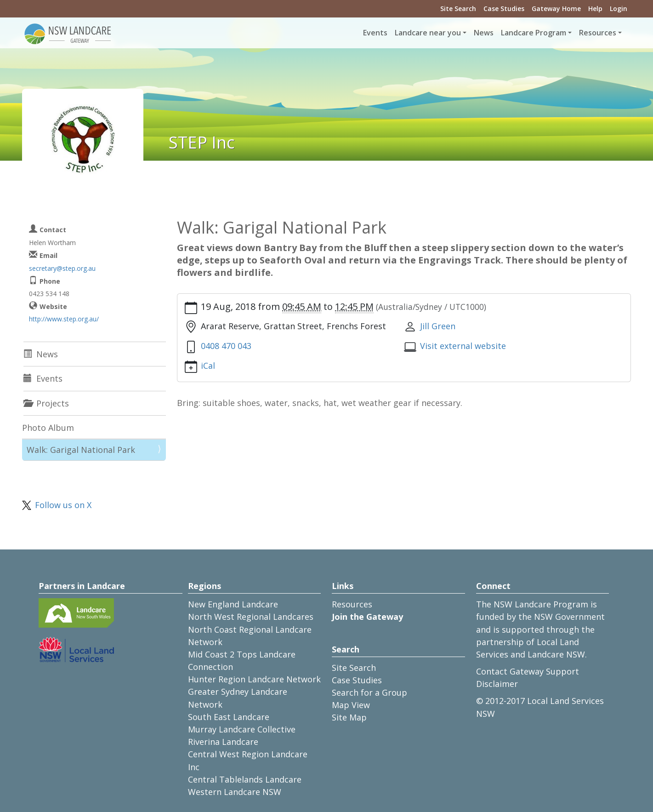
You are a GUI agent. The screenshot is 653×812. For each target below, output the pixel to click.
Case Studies (504, 9)
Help (595, 9)
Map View (351, 705)
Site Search (458, 9)
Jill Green (438, 326)
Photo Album (48, 428)
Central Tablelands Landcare (245, 779)
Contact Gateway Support (528, 671)
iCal (208, 366)
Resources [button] (598, 33)
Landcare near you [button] (428, 33)
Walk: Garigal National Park (81, 450)
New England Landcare (233, 604)
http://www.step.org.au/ (64, 319)
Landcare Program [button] (534, 33)
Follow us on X (63, 505)
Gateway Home (556, 9)
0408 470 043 (226, 346)
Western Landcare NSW (235, 792)
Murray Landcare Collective (242, 729)
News (484, 33)
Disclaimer (497, 684)
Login (619, 9)
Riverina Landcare (223, 742)
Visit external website (463, 346)
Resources (352, 604)
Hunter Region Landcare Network (254, 679)
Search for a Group (369, 692)
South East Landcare (229, 717)
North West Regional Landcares (251, 617)
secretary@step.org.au (62, 268)
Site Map (349, 717)
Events (375, 33)
